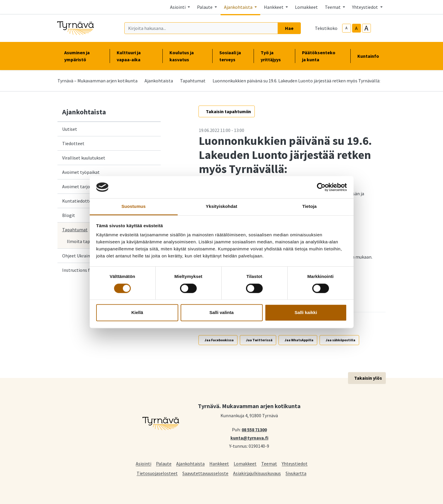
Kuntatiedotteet (79, 201)
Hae (289, 28)
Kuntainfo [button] (371, 56)
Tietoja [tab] (309, 207)
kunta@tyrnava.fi (249, 437)
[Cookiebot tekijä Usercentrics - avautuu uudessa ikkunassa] (321, 187)
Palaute (164, 463)
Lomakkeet (306, 7)
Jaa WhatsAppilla (299, 340)
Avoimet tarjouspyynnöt (87, 186)
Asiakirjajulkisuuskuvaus (257, 473)
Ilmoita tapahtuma (86, 241)
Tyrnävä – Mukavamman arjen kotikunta (97, 81)
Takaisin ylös (368, 378)
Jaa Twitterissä (259, 340)
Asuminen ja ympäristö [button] (83, 56)
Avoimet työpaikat (81, 172)
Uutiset (70, 129)
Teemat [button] (333, 7)
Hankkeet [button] (274, 7)
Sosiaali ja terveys (230, 56)
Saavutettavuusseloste (205, 473)
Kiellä (137, 313)
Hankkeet (219, 463)
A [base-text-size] (356, 28)
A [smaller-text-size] (346, 28)
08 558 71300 (254, 429)
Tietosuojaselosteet (157, 473)
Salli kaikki (306, 313)
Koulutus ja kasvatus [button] (187, 56)
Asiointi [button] (178, 7)
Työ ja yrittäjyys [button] (274, 56)
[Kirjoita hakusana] (201, 28)
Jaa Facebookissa (219, 340)
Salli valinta (221, 313)
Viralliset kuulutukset (84, 158)
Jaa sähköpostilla (341, 340)
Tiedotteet (73, 143)
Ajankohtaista (159, 81)
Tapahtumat (193, 81)
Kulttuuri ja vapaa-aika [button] (136, 56)
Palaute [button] (205, 7)
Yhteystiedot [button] (365, 7)
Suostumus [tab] (134, 207)
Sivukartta (296, 473)
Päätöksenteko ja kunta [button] (323, 56)
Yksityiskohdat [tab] (221, 207)
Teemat (269, 463)
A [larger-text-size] (366, 28)
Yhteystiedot (295, 463)
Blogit (69, 215)
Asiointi (144, 463)
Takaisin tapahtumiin (228, 111)
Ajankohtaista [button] (239, 7)
